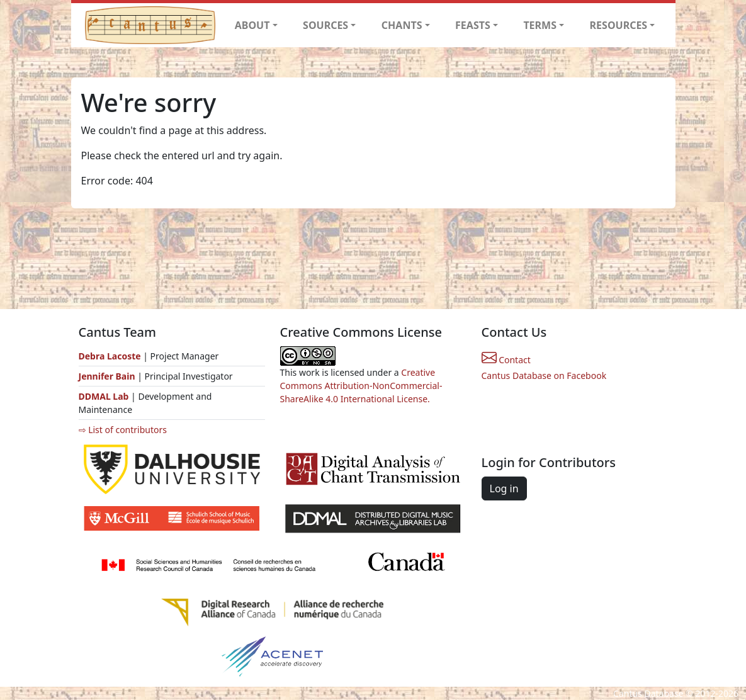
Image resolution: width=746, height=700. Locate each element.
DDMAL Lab (104, 396)
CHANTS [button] (402, 25)
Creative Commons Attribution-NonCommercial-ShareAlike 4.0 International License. (361, 386)
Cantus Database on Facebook (544, 375)
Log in (504, 488)
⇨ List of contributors (123, 430)
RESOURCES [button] (619, 25)
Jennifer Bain (108, 376)
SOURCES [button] (325, 25)
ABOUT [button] (252, 25)
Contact (506, 360)
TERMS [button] (540, 25)
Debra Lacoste (110, 356)
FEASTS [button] (473, 25)
